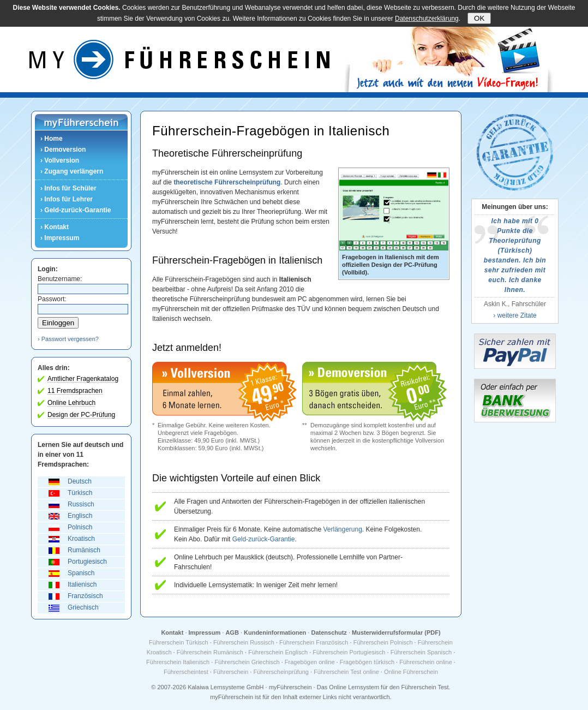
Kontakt (172, 633)
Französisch (85, 596)
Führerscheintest (186, 672)
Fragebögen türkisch (367, 662)
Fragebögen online (310, 662)
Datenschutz (329, 633)
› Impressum (60, 238)
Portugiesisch (87, 562)
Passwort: (52, 299)
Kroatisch (81, 539)
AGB (232, 633)
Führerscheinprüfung (281, 672)
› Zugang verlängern (72, 171)
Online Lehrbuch (71, 403)
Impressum (205, 633)
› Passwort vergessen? (68, 339)
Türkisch (80, 493)
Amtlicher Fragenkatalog (83, 379)
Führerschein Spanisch (421, 652)
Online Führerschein (411, 672)
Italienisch (82, 584)
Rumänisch (84, 550)
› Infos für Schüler (68, 188)
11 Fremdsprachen (75, 391)
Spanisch (81, 573)
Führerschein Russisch (244, 642)
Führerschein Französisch (314, 642)
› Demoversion (63, 150)
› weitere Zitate (515, 315)
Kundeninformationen (275, 633)
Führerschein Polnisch (383, 642)
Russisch (81, 504)
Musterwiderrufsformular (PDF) (396, 633)
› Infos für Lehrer (67, 199)
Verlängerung (342, 529)
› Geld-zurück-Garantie (76, 210)
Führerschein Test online (346, 672)
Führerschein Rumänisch (210, 652)
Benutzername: (60, 279)
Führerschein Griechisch (247, 662)
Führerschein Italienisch (178, 662)
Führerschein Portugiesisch (349, 652)
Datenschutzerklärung (427, 19)
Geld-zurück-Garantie (264, 539)
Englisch (80, 516)
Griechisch (83, 607)
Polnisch (80, 527)
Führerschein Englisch (278, 652)
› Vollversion (60, 160)
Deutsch (80, 481)
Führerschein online (426, 662)
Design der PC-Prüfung (81, 415)
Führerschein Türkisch (179, 642)
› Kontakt (55, 227)
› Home (52, 139)
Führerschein (231, 672)
